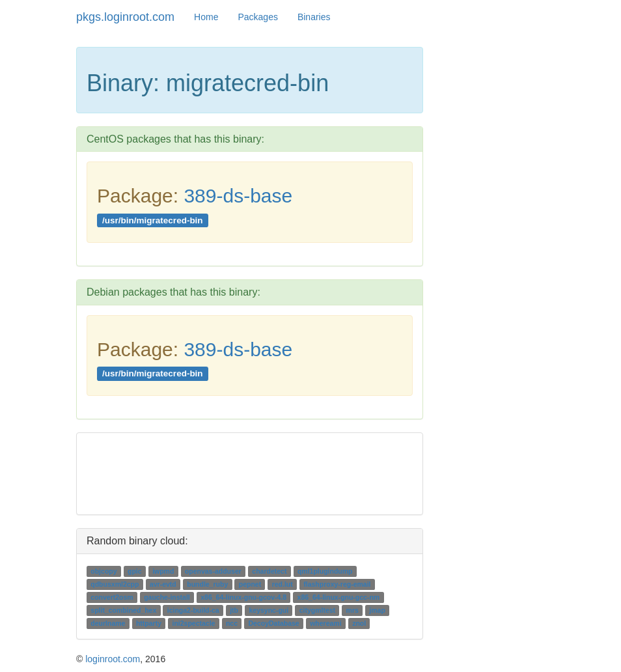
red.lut (283, 584)
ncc (232, 623)
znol (359, 623)
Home (206, 17)
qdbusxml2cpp (115, 584)
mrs (352, 610)
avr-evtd (163, 584)
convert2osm (112, 597)
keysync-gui (269, 610)
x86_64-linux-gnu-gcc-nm (339, 597)
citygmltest (317, 610)
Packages (257, 17)
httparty (149, 623)
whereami (325, 623)
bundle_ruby (207, 584)
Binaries (314, 17)
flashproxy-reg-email (337, 584)
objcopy (103, 571)
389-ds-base (238, 196)
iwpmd (163, 571)
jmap (377, 610)
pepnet (250, 584)
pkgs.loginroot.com (125, 17)
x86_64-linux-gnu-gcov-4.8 (243, 597)
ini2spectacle (193, 623)
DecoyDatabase (273, 623)
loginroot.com (113, 659)
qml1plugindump (325, 571)
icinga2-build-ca (193, 610)
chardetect (269, 571)
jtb (234, 610)
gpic (135, 571)
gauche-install (167, 597)
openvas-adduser (213, 571)
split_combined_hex (123, 610)
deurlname (108, 623)
